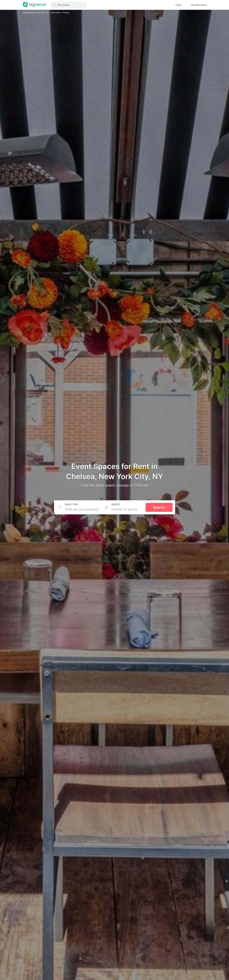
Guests (116, 504)
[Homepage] (34, 5)
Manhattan (56, 13)
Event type (71, 504)
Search (159, 507)
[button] (69, 5)
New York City (43, 13)
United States (29, 13)
